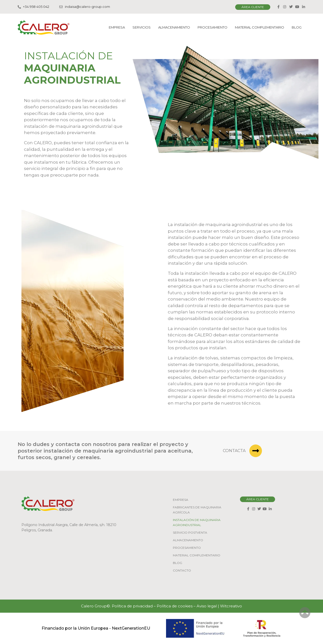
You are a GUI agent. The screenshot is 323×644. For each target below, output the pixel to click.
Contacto (182, 570)
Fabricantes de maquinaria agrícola (197, 510)
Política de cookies (175, 606)
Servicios (142, 27)
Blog (297, 27)
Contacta (234, 451)
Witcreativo (231, 606)
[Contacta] (256, 451)
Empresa (117, 27)
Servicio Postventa (190, 532)
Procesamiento (212, 27)
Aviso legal (207, 606)
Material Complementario (260, 27)
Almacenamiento (174, 27)
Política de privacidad (132, 606)
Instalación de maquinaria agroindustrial (197, 522)
